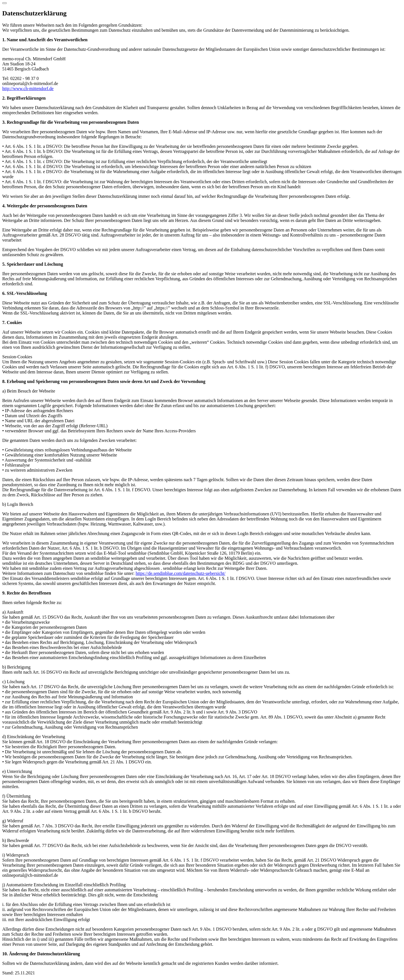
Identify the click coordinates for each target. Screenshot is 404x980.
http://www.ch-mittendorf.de (28, 89)
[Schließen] (4, 3)
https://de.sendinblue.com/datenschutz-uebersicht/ (180, 573)
